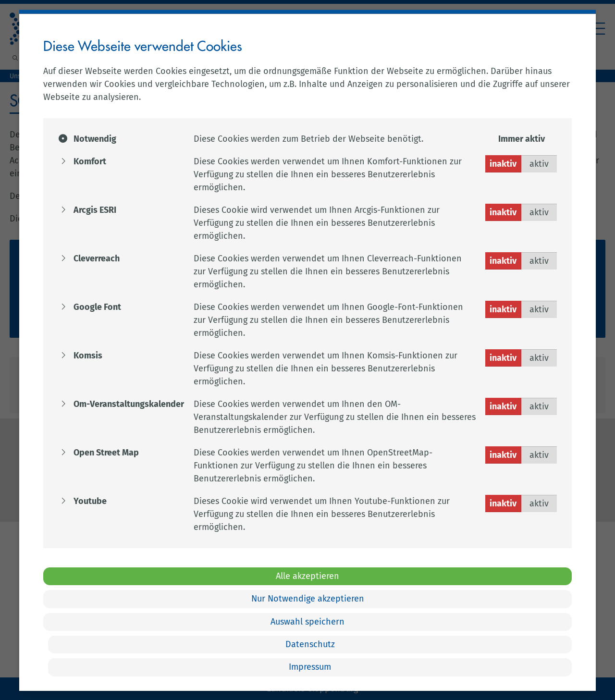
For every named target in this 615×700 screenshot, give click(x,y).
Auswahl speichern (307, 621)
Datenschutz (310, 644)
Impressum (310, 667)
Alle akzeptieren (307, 576)
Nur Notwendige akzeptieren (308, 599)
